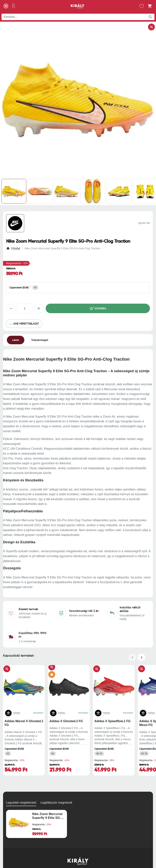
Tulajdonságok (40, 340)
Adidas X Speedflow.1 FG (112, 721)
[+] (39, 308)
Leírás (16, 340)
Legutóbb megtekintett (21, 803)
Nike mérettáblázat (26, 324)
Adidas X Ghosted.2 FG (66, 721)
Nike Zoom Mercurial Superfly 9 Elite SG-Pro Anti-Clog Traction (47, 816)
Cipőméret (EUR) (19, 288)
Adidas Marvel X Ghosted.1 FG (24, 723)
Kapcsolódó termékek (18, 656)
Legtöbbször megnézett (56, 803)
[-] (11, 308)
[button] (98, 308)
